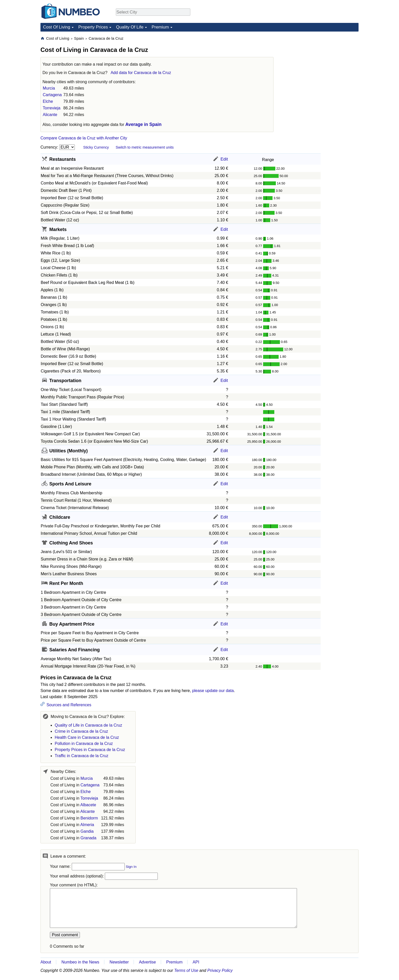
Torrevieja (52, 108)
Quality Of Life (130, 27)
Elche (48, 101)
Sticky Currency (96, 147)
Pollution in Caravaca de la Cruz (84, 744)
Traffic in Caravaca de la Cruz (82, 756)
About (46, 962)
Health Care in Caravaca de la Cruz (87, 737)
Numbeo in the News (80, 962)
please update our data (213, 691)
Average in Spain (144, 124)
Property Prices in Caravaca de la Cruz (90, 750)
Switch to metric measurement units (145, 147)
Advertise (147, 962)
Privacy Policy (220, 970)
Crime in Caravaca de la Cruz (81, 731)
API (196, 962)
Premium (160, 27)
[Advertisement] (320, 68)
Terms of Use (186, 970)
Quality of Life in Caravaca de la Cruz (88, 725)
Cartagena (52, 95)
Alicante (50, 115)
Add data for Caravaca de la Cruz (141, 73)
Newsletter (119, 962)
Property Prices (93, 27)
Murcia (49, 88)
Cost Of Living (57, 27)
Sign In (131, 867)
